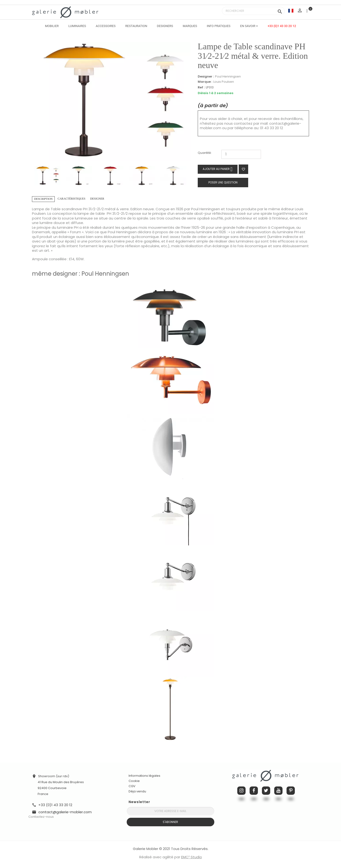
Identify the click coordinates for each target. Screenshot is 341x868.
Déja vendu (137, 791)
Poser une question (223, 182)
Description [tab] (43, 199)
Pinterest (291, 791)
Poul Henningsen (228, 76)
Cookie (134, 781)
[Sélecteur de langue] (291, 11)
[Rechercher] (253, 11)
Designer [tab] (97, 199)
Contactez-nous (41, 817)
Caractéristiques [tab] (71, 199)
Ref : (201, 88)
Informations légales (144, 776)
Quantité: (205, 153)
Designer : (206, 77)
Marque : (205, 82)
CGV (132, 786)
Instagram (241, 791)
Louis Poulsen (224, 82)
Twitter (266, 791)
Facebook (254, 791)
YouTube (278, 791)
